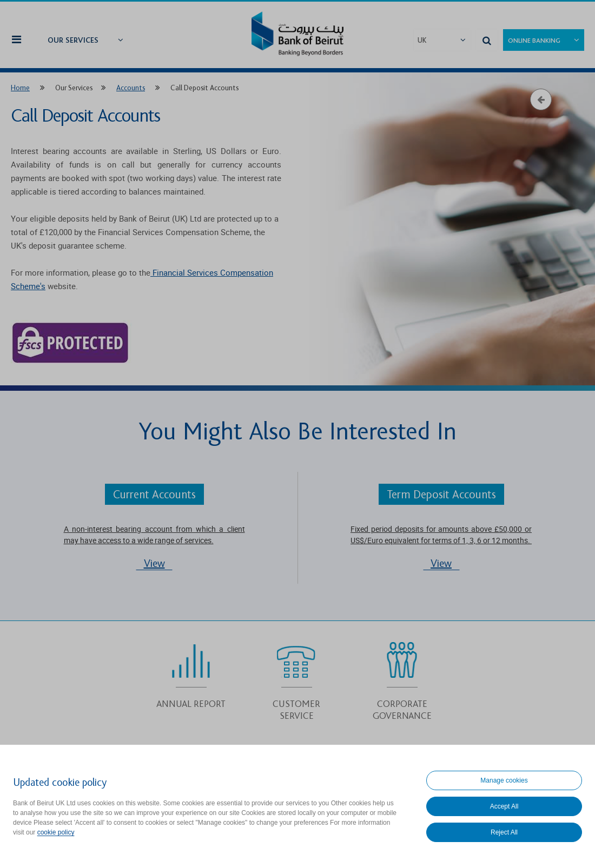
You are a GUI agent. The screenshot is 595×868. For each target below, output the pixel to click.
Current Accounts (154, 495)
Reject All (504, 832)
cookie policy (56, 832)
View (154, 564)
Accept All (504, 806)
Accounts (131, 88)
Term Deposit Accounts (441, 495)
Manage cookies (504, 780)
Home (20, 88)
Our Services (73, 41)
